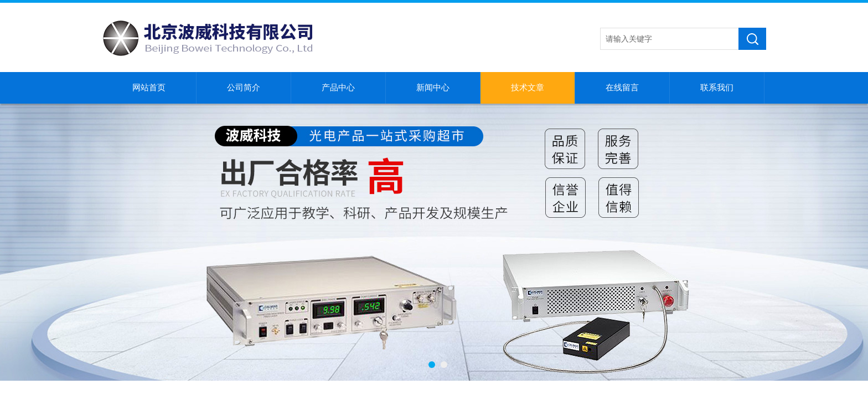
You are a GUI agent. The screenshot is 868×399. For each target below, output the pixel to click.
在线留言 (622, 88)
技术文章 (528, 88)
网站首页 (149, 88)
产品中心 (338, 88)
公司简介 (244, 88)
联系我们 (717, 88)
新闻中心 (433, 88)
